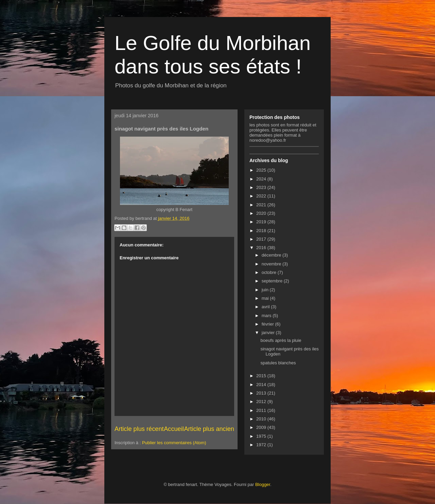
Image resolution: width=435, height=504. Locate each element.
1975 (262, 436)
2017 (262, 239)
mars (267, 316)
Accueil (174, 429)
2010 (262, 419)
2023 (262, 187)
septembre (273, 281)
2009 (262, 427)
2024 (262, 179)
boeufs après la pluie (281, 340)
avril (266, 307)
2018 (262, 231)
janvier (269, 333)
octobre (270, 272)
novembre (272, 264)
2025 (262, 170)
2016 (262, 248)
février (268, 324)
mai (266, 298)
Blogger (263, 484)
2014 (262, 385)
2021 (262, 205)
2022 (262, 196)
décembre (272, 255)
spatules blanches (278, 363)
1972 (262, 445)
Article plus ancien (209, 429)
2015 (262, 376)
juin (266, 290)
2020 (262, 213)
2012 (262, 402)
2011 (262, 410)
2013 (262, 393)
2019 (262, 222)
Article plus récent (139, 429)
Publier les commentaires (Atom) (174, 443)
